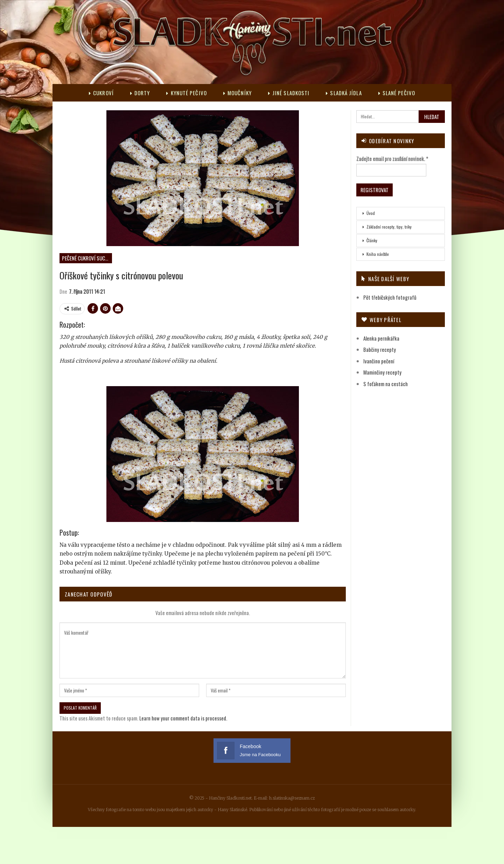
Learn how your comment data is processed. (183, 718)
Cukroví (101, 93)
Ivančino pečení (379, 361)
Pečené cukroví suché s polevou (87, 258)
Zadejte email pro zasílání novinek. (392, 159)
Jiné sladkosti (289, 93)
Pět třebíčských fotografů (390, 297)
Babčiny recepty (380, 349)
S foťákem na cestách (386, 384)
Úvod (371, 213)
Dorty (140, 93)
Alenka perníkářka (381, 338)
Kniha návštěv (378, 254)
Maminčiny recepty (382, 372)
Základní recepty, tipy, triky (389, 227)
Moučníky (237, 93)
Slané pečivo (397, 93)
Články (372, 240)
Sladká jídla (344, 93)
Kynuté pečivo (186, 93)
